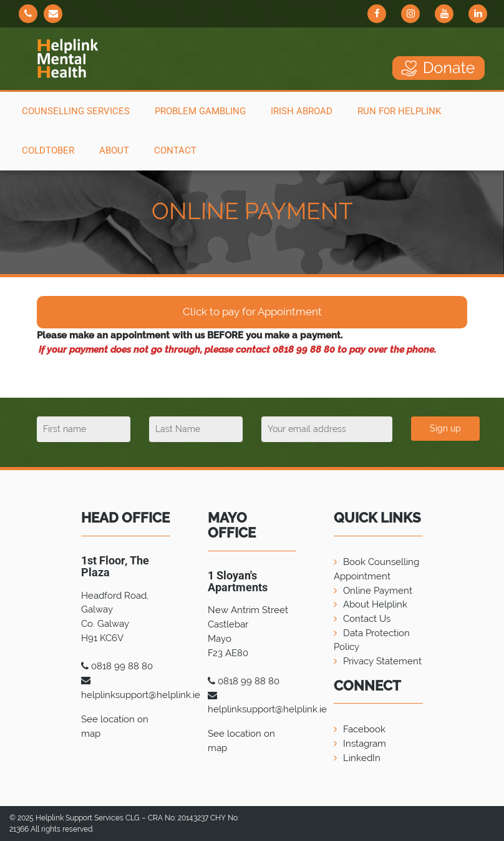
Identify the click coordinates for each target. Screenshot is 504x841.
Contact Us (367, 619)
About (114, 150)
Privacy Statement (382, 661)
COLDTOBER (48, 150)
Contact (175, 150)
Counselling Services (76, 111)
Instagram (365, 744)
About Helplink (375, 604)
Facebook (364, 729)
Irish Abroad (302, 111)
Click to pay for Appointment (252, 312)
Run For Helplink (399, 111)
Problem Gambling (200, 111)
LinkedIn (362, 758)
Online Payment (378, 591)
